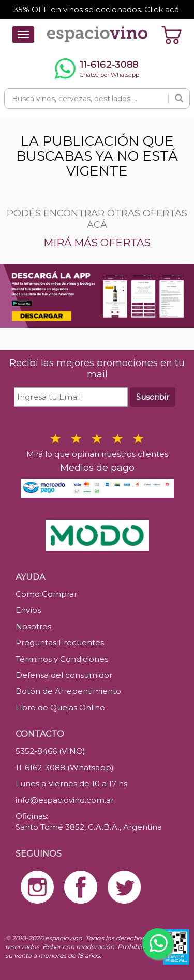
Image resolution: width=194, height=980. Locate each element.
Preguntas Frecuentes (60, 643)
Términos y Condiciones (62, 659)
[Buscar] (179, 99)
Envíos (28, 610)
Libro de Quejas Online (60, 708)
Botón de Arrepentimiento (68, 691)
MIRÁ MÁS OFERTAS (97, 243)
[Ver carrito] (172, 35)
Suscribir (153, 397)
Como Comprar (46, 594)
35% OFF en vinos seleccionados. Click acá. (97, 10)
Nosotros (33, 627)
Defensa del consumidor (64, 675)
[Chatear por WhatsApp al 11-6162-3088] (97, 69)
